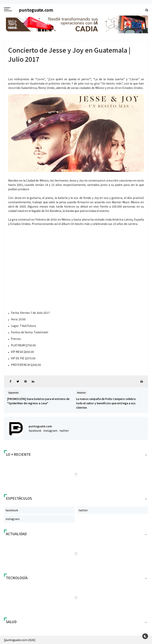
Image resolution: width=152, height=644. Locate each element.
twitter (64, 431)
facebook (35, 431)
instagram (50, 431)
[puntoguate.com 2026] (20, 640)
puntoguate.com (40, 426)
